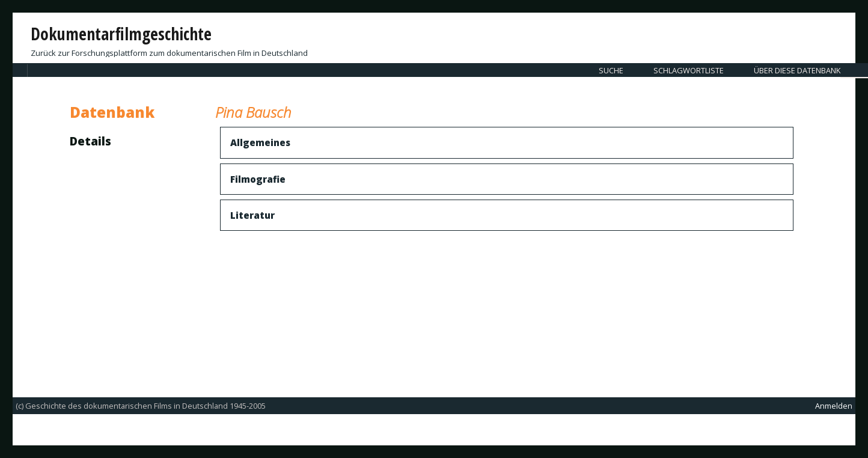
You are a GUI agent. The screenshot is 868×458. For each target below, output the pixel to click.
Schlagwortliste (689, 70)
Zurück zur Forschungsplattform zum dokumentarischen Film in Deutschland (169, 53)
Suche (611, 70)
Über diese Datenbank (797, 70)
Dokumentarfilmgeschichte (121, 34)
